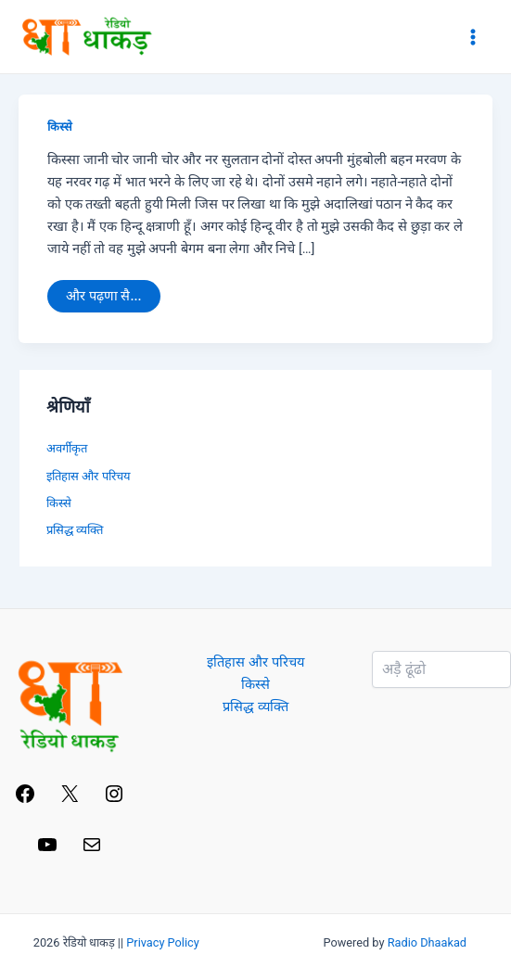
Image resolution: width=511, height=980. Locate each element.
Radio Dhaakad (427, 942)
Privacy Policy (163, 942)
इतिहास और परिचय (88, 476)
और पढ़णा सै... (103, 292)
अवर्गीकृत (67, 448)
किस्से (60, 127)
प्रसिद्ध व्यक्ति (75, 530)
